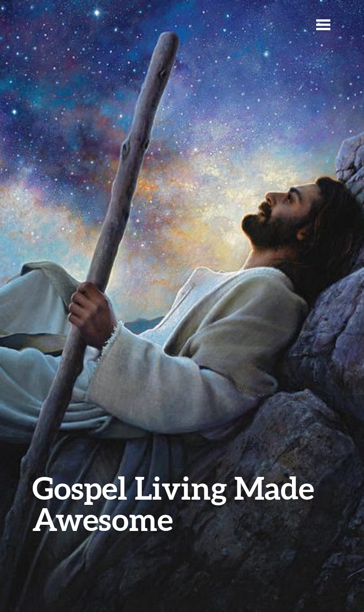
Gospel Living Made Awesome (173, 503)
